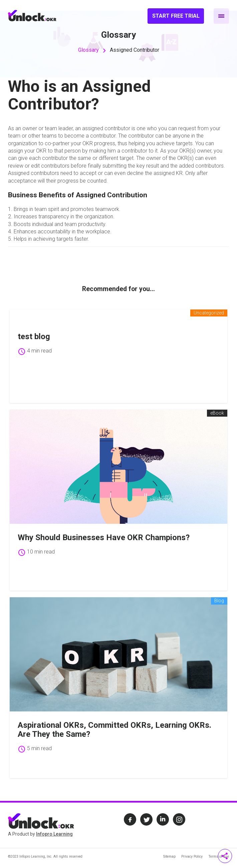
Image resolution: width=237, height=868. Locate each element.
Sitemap (169, 856)
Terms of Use (219, 856)
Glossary (88, 50)
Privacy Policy (192, 856)
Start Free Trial (176, 16)
